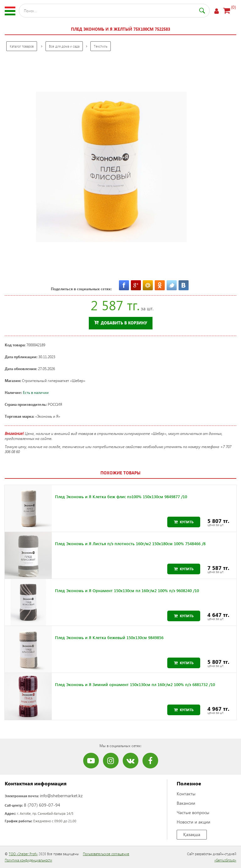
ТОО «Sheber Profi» (23, 854)
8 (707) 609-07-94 (42, 805)
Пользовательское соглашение (106, 854)
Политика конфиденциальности (28, 860)
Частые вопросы (193, 812)
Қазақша (192, 834)
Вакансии (186, 803)
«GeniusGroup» (225, 860)
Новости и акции (193, 822)
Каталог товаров (22, 46)
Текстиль (101, 46)
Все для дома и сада (64, 46)
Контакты (186, 794)
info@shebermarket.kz (61, 796)
